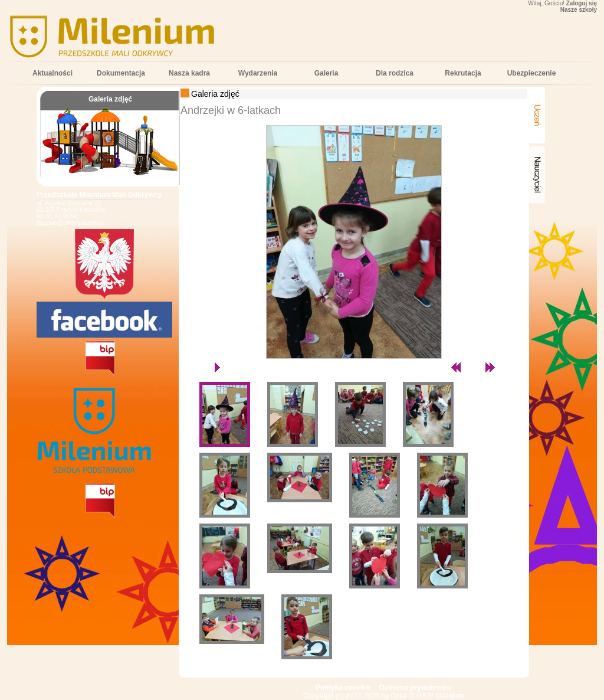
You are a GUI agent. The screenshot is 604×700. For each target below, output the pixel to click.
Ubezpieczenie (532, 73)
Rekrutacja (463, 73)
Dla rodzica (395, 73)
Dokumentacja (121, 73)
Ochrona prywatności (415, 688)
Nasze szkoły (579, 10)
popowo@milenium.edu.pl (70, 223)
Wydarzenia (258, 73)
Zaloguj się (582, 3)
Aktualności (52, 73)
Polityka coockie (343, 688)
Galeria (326, 73)
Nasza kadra (189, 73)
